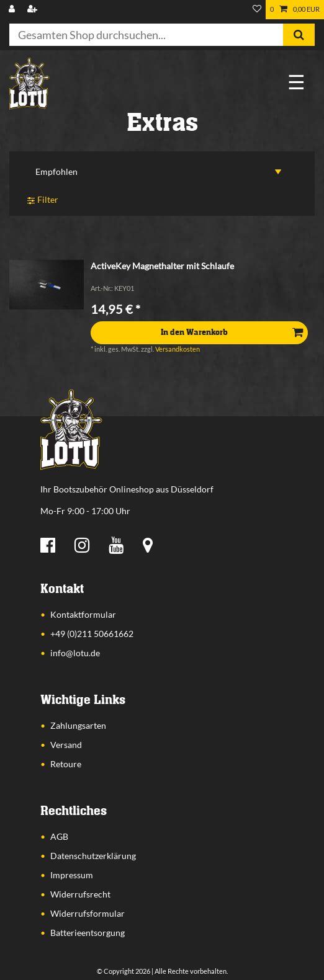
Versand (66, 745)
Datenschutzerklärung (93, 856)
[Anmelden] (13, 10)
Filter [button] (43, 201)
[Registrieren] (34, 10)
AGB (59, 836)
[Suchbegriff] (146, 35)
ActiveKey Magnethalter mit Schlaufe (162, 266)
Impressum (72, 875)
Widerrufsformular (88, 913)
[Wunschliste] (257, 10)
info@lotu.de (75, 653)
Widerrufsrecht (80, 894)
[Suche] (299, 35)
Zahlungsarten (78, 725)
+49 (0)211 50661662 (92, 634)
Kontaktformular (83, 614)
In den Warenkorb (232, 332)
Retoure (66, 764)
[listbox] (47, 285)
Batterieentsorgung (88, 933)
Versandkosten (178, 349)
